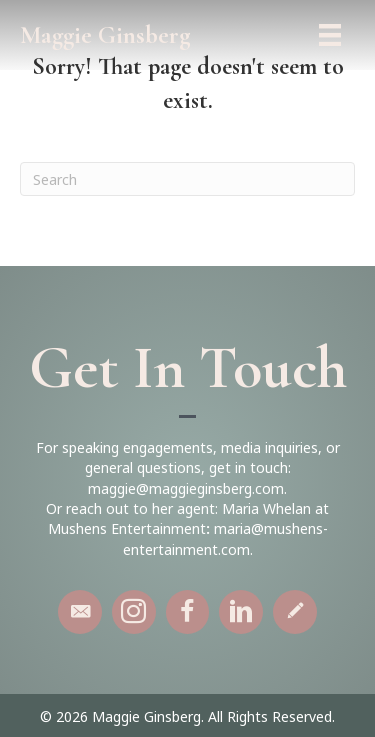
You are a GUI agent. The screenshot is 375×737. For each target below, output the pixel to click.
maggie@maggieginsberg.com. (187, 488)
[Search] (187, 179)
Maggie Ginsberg (105, 35)
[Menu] (330, 35)
